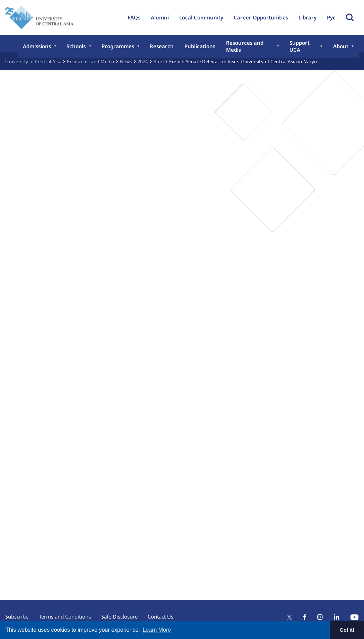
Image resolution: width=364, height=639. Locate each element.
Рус (331, 17)
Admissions (37, 46)
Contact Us (161, 616)
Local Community (201, 17)
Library (307, 17)
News (126, 61)
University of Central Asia (33, 61)
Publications (199, 46)
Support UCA (299, 46)
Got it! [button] (347, 630)
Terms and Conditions (65, 616)
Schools (76, 46)
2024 (143, 61)
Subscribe (17, 616)
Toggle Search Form (350, 17)
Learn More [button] (157, 630)
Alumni (160, 17)
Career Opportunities (261, 17)
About (341, 46)
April (159, 61)
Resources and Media (244, 46)
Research (161, 46)
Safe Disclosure (119, 616)
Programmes (118, 46)
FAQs (134, 17)
